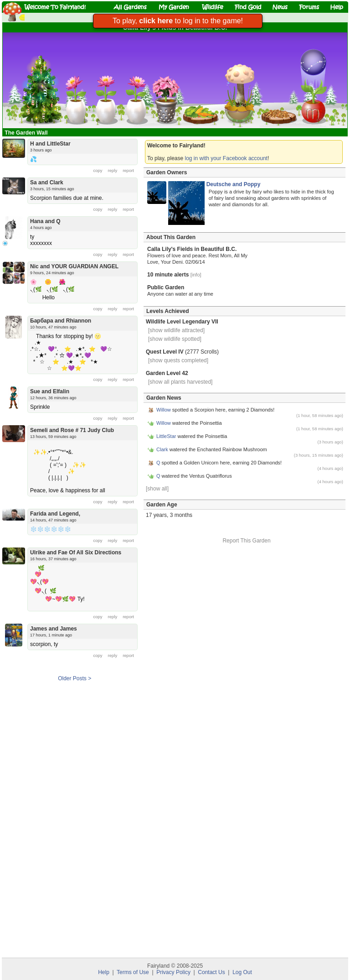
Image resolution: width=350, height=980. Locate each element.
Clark (162, 449)
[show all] (157, 489)
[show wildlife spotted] (175, 339)
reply (113, 170)
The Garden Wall (27, 133)
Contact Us (211, 972)
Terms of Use (133, 972)
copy (98, 170)
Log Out (242, 972)
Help (104, 972)
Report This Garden (246, 541)
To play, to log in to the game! (178, 21)
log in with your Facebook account (226, 158)
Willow (164, 410)
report (128, 170)
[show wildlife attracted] (176, 330)
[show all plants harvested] (180, 382)
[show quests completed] (178, 360)
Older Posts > (75, 678)
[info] (196, 275)
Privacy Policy (173, 972)
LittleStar (166, 436)
